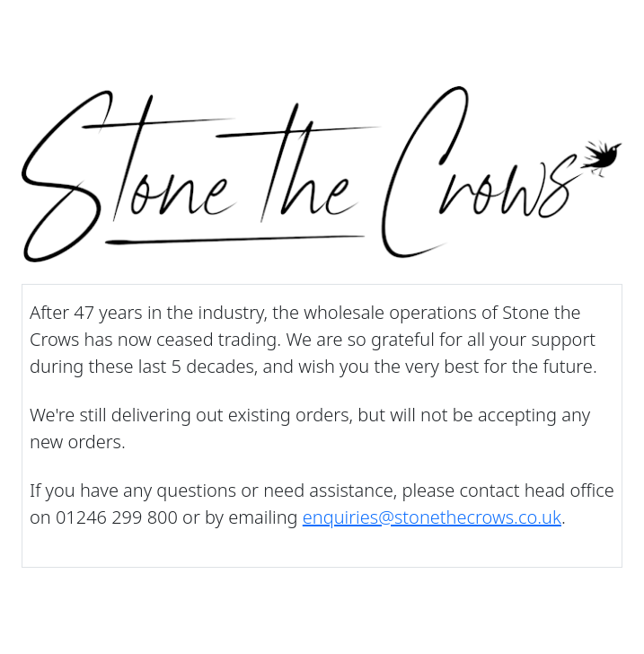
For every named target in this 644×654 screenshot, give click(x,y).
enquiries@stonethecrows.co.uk (432, 517)
